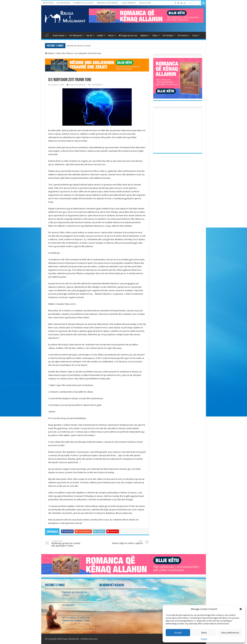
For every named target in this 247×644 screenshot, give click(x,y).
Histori (111, 36)
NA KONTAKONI (63, 3)
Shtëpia (50, 53)
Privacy (204, 639)
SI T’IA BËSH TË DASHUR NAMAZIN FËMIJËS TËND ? (76, 621)
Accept (178, 633)
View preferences (230, 633)
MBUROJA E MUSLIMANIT (108, 3)
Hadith (100, 36)
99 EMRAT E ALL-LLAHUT (83, 3)
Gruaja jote (68, 605)
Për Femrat (183, 36)
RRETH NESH (48, 3)
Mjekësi (144, 36)
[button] (241, 609)
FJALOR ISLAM (145, 3)
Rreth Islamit (59, 36)
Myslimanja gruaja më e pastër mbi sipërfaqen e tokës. (67, 543)
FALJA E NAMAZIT (129, 3)
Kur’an (89, 36)
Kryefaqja (47, 35)
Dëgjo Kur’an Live (128, 36)
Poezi (195, 36)
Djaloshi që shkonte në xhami (79, 46)
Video (155, 36)
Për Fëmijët (168, 36)
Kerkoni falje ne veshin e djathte (127, 542)
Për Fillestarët (75, 36)
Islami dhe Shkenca (65, 53)
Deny (204, 633)
